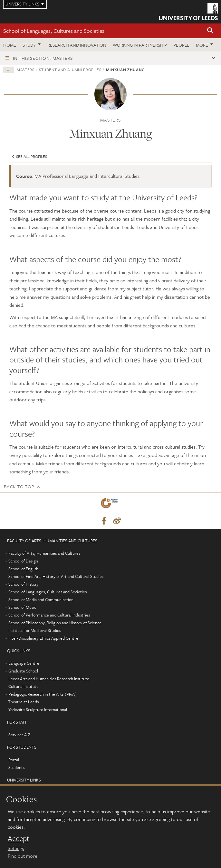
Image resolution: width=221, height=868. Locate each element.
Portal (14, 760)
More (202, 45)
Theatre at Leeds (23, 702)
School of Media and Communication (41, 599)
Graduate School (23, 671)
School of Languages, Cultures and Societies (54, 31)
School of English (23, 569)
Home (10, 45)
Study (29, 45)
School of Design (23, 561)
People (181, 45)
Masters (26, 69)
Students (16, 767)
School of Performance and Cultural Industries (49, 615)
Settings (16, 848)
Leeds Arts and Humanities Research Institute (49, 679)
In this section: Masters (43, 58)
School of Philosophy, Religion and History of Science (55, 623)
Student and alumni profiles (70, 69)
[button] (210, 31)
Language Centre (24, 663)
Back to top (19, 486)
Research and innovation (77, 45)
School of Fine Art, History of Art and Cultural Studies (56, 576)
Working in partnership (140, 45)
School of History (24, 584)
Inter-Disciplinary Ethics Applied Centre (43, 638)
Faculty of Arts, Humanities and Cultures (44, 553)
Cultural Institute (24, 686)
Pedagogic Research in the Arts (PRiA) (43, 694)
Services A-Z (19, 735)
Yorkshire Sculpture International (38, 709)
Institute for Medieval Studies (35, 630)
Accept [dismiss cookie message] (19, 838)
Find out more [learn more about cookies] (23, 856)
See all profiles (29, 156)
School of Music (22, 607)
